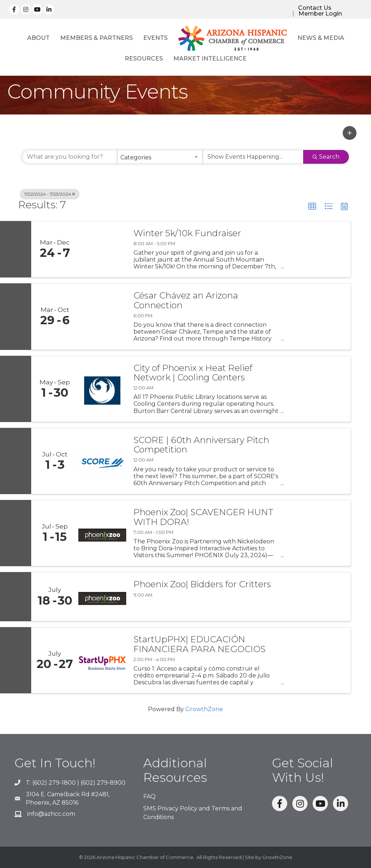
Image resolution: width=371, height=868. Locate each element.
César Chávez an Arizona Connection (186, 301)
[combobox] (160, 157)
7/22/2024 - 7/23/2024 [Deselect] (50, 194)
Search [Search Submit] (326, 157)
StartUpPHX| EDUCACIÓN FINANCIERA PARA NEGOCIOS (199, 644)
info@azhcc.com (51, 814)
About (38, 38)
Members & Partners (96, 38)
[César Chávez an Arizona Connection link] (102, 316)
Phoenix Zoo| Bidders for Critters (202, 584)
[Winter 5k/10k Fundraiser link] (102, 249)
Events (155, 38)
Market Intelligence (210, 59)
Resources (144, 59)
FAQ (149, 796)
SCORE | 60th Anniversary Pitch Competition (201, 445)
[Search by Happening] (253, 157)
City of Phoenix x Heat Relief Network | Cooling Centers (193, 373)
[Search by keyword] (70, 157)
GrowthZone (204, 709)
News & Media (321, 38)
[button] (350, 133)
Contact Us (315, 8)
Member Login (320, 14)
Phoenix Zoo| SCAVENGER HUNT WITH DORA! (203, 517)
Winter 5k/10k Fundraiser (187, 233)
